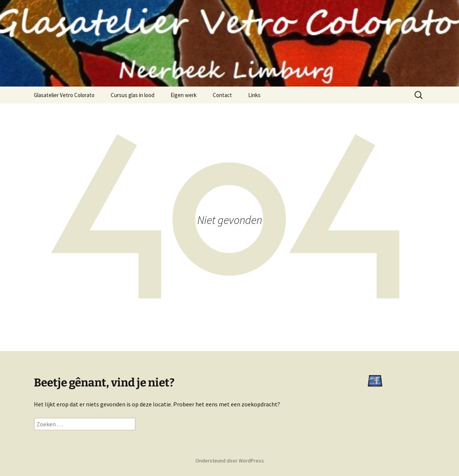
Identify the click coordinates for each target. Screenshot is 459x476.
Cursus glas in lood (133, 95)
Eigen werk (184, 95)
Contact (222, 95)
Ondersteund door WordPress (230, 461)
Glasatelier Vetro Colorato (64, 95)
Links (254, 95)
